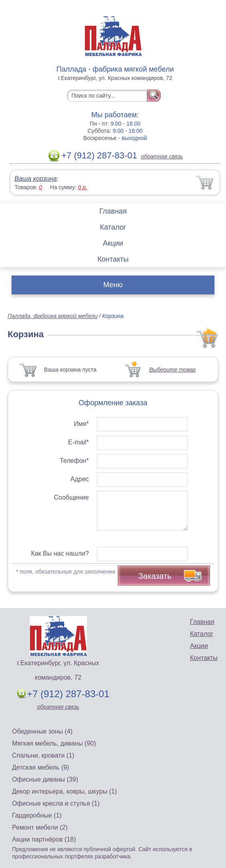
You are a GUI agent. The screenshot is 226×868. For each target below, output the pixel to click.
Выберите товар (172, 370)
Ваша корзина (35, 179)
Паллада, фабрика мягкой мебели (52, 316)
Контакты (113, 259)
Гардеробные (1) (37, 815)
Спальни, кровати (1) (43, 755)
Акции (113, 243)
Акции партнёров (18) (44, 839)
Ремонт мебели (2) (40, 827)
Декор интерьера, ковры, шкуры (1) (65, 791)
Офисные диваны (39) (45, 779)
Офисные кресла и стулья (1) (56, 803)
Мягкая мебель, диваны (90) (54, 743)
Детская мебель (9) (40, 767)
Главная (113, 211)
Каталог (113, 227)
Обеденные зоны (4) (42, 731)
